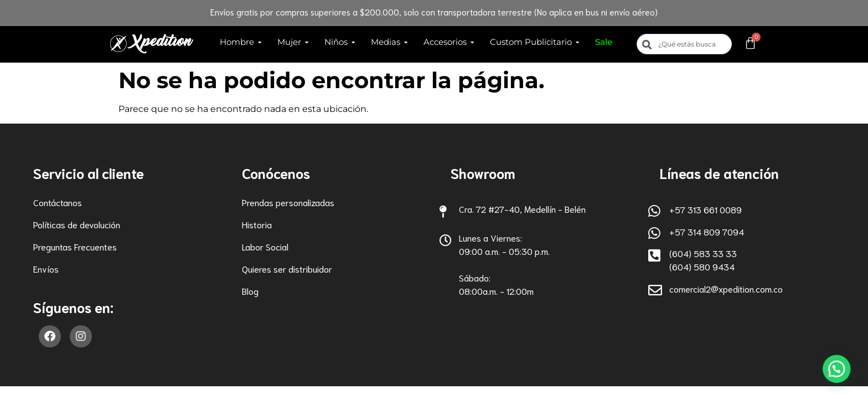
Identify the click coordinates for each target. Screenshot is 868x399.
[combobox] (684, 44)
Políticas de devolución (77, 224)
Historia (257, 224)
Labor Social (265, 246)
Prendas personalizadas (288, 202)
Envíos (46, 268)
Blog (250, 291)
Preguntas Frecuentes (75, 246)
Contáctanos (58, 202)
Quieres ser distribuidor (287, 268)
